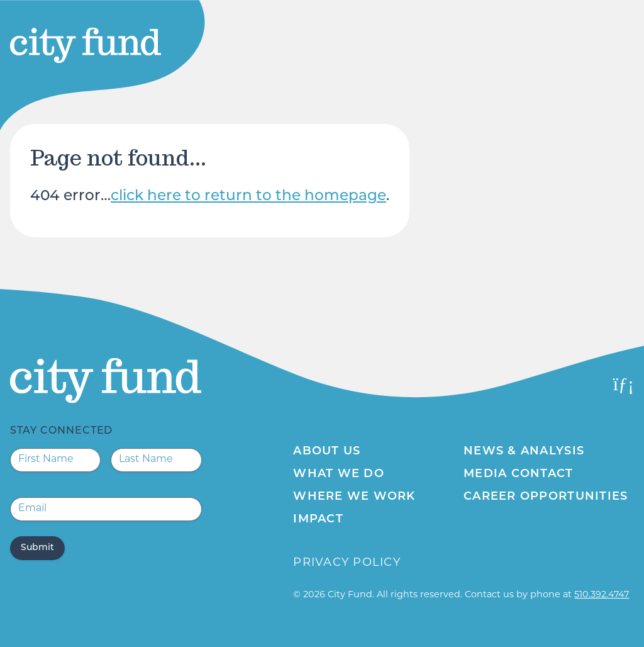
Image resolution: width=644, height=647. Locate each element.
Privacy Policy (347, 563)
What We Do (339, 474)
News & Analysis (524, 452)
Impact (318, 520)
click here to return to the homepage (248, 197)
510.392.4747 (602, 595)
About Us (327, 452)
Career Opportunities (546, 497)
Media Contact (518, 474)
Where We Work (354, 497)
